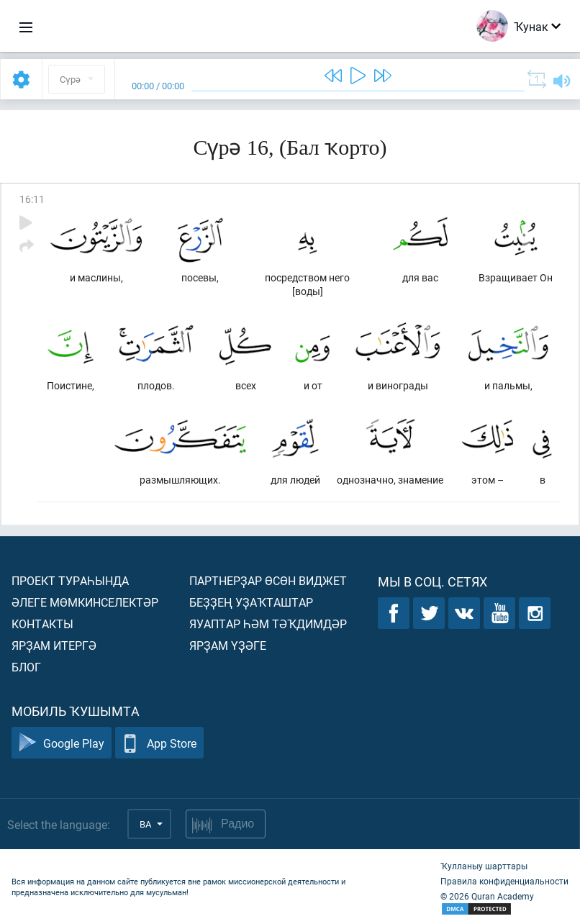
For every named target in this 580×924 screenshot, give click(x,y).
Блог (26, 667)
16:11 (32, 199)
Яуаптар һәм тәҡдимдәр (268, 624)
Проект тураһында (70, 580)
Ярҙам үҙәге (228, 645)
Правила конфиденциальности (504, 881)
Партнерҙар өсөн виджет (268, 580)
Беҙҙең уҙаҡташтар (251, 602)
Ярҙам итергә (54, 645)
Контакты (42, 624)
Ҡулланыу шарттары (484, 866)
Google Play (62, 743)
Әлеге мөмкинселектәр (85, 602)
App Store (159, 743)
